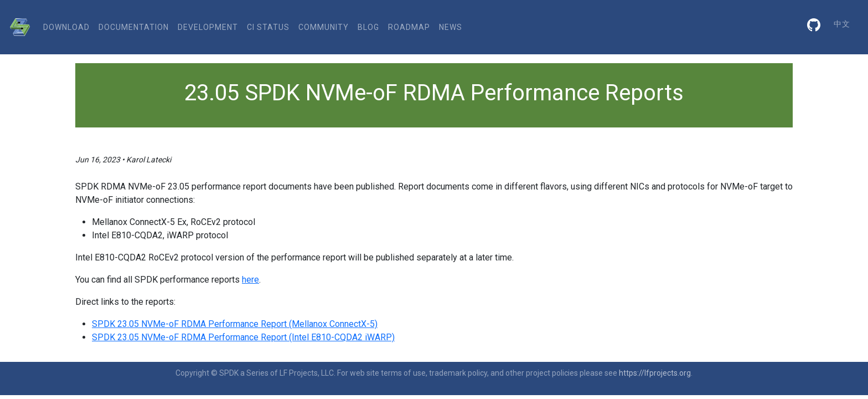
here (250, 280)
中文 (842, 24)
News (451, 27)
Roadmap (409, 27)
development (208, 27)
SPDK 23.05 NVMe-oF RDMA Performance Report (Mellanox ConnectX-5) (235, 324)
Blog (368, 27)
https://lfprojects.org (655, 373)
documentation (134, 27)
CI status (268, 27)
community (324, 27)
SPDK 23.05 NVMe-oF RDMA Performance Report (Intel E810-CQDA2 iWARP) (243, 337)
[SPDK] (17, 27)
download (66, 27)
